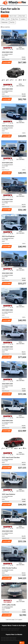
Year (9, 19)
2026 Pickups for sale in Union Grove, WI (10, 629)
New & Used (13, 16)
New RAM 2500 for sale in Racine (9, 639)
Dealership (5, 22)
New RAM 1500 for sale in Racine (9, 638)
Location (23, 19)
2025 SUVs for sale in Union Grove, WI (10, 630)
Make (3, 19)
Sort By (13, 22)
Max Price (16, 19)
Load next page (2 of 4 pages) (14, 620)
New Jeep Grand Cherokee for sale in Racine (11, 640)
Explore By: (5, 16)
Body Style (22, 16)
